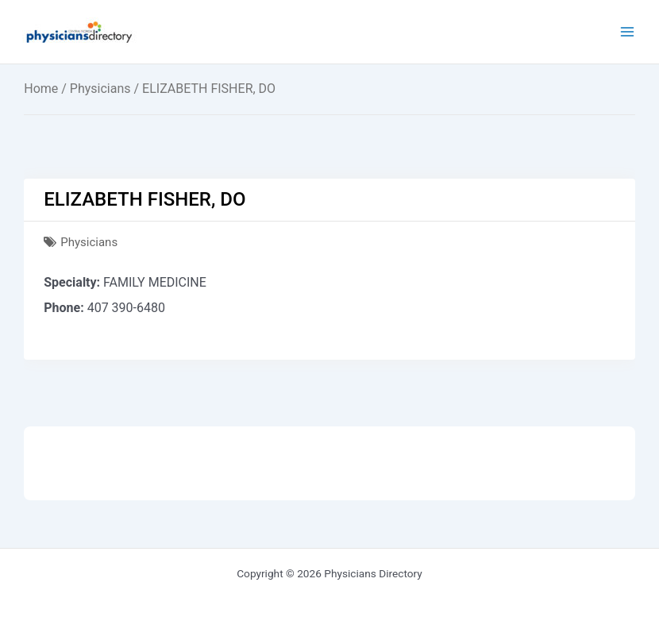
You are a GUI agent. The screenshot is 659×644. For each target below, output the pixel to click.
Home (41, 89)
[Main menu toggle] (628, 32)
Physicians (100, 89)
